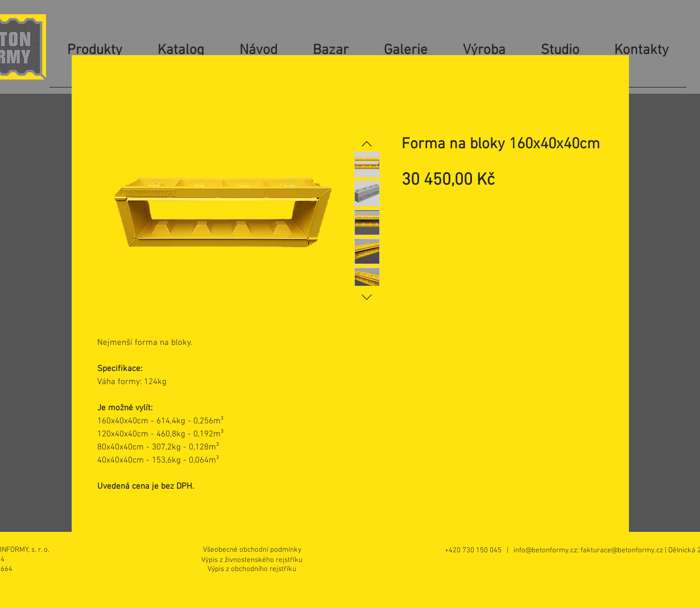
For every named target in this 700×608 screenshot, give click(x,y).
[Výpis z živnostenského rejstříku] (252, 560)
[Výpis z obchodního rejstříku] (252, 569)
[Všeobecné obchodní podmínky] (252, 550)
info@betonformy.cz (545, 551)
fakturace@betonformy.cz (622, 551)
